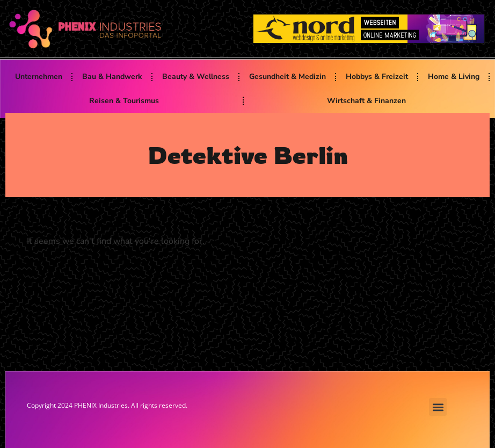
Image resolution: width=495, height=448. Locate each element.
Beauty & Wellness (196, 77)
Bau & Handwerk (112, 77)
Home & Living (454, 77)
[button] (438, 407)
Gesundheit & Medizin (287, 77)
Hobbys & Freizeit (377, 77)
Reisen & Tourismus (124, 101)
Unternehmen (39, 77)
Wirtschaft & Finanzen (366, 101)
